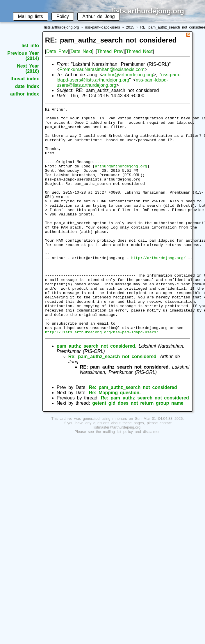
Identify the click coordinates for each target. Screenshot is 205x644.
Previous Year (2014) (23, 56)
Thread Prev (110, 51)
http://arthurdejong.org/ (158, 288)
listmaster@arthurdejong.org (117, 473)
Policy (63, 16)
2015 (130, 27)
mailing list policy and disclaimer (131, 477)
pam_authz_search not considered (96, 391)
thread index (25, 79)
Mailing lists (31, 16)
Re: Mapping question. (115, 438)
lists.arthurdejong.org (62, 27)
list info (30, 46)
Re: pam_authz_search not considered (112, 402)
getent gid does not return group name (138, 448)
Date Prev (57, 51)
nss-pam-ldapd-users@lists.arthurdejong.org (119, 77)
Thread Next (139, 51)
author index (25, 94)
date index (27, 86)
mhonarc (120, 464)
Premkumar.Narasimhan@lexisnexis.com (102, 69)
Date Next (81, 51)
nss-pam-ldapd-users (102, 27)
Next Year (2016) (28, 69)
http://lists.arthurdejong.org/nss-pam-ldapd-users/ (102, 377)
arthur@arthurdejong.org (128, 75)
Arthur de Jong (98, 16)
